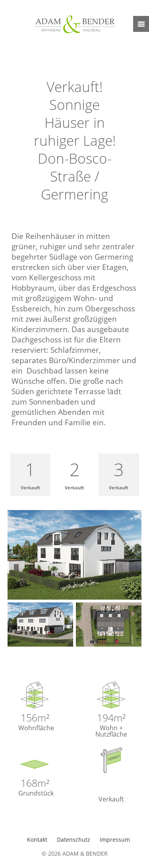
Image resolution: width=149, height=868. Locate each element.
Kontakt (38, 840)
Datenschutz (74, 840)
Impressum (115, 840)
